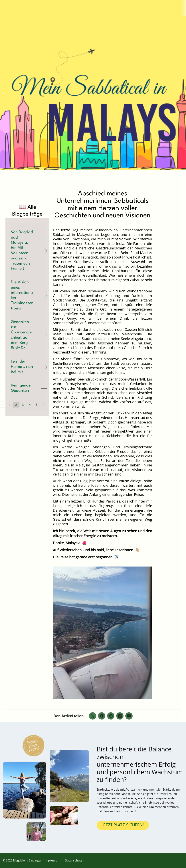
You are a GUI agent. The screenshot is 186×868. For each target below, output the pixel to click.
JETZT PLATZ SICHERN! (123, 825)
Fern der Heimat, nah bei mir (22, 367)
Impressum (52, 860)
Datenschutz (74, 860)
